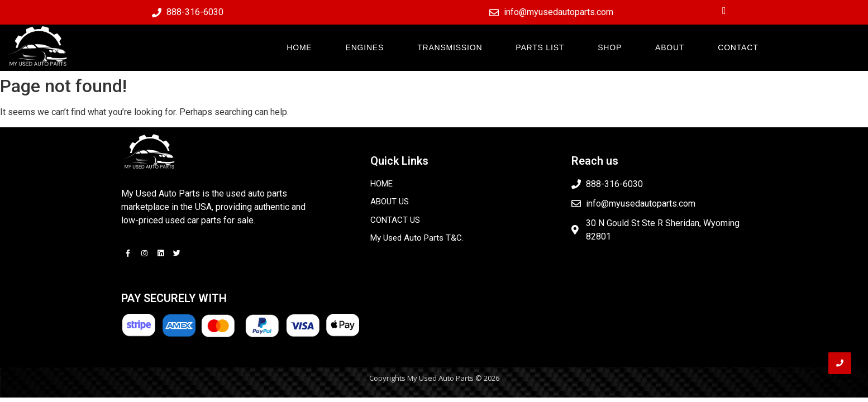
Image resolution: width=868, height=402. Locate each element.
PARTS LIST (540, 47)
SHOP (610, 47)
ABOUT (670, 47)
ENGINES (365, 47)
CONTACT (738, 47)
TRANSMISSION (450, 47)
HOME (299, 47)
